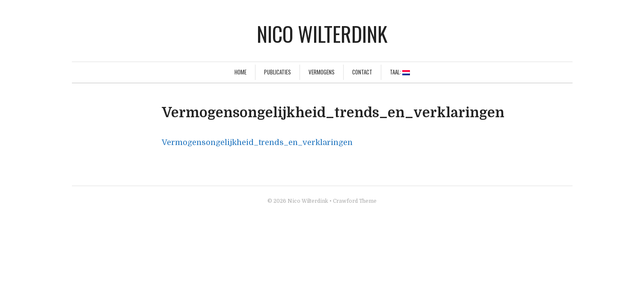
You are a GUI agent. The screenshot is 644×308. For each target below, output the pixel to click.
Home (240, 72)
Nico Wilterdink (322, 34)
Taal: (400, 72)
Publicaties (277, 72)
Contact (362, 72)
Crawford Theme (355, 201)
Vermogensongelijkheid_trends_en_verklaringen (257, 142)
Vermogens (322, 72)
